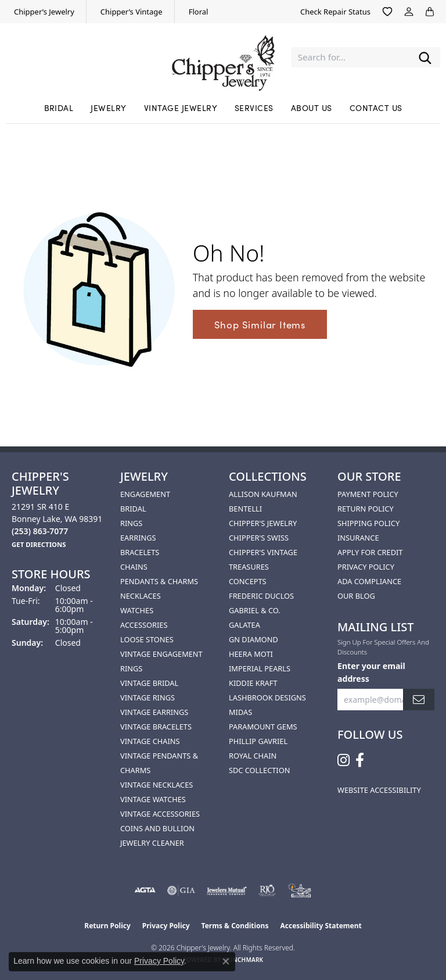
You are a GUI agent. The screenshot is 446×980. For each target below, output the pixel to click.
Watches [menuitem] (137, 610)
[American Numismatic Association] (300, 890)
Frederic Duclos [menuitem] (261, 596)
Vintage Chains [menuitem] (150, 741)
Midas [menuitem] (240, 712)
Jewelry (108, 108)
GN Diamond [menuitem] (253, 639)
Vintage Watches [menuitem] (153, 799)
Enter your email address (371, 672)
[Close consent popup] (226, 961)
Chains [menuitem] (134, 567)
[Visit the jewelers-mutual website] (227, 890)
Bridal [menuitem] (133, 509)
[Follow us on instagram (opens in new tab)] (344, 760)
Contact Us (376, 108)
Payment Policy (368, 494)
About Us (312, 108)
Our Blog (356, 596)
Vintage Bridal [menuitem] (149, 683)
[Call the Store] (40, 531)
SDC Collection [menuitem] (259, 770)
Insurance (358, 538)
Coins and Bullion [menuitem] (157, 828)
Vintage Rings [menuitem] (148, 698)
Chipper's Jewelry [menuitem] (263, 523)
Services (254, 108)
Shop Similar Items (260, 324)
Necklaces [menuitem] (141, 596)
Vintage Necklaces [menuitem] (157, 785)
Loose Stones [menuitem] (147, 639)
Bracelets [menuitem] (140, 552)
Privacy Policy (366, 567)
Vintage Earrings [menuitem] (154, 712)
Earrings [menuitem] (138, 538)
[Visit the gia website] (181, 890)
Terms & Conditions (235, 926)
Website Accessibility (379, 790)
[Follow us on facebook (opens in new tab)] (360, 760)
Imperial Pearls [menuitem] (260, 668)
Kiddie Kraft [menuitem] (253, 683)
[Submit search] (425, 57)
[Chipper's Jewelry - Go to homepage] (223, 58)
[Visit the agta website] (145, 890)
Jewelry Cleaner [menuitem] (152, 843)
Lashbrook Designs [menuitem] (267, 698)
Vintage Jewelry (181, 108)
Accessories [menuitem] (144, 625)
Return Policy (366, 509)
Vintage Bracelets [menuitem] (156, 727)
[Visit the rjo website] (267, 890)
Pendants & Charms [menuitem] (159, 581)
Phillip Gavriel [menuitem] (258, 741)
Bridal (59, 108)
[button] (387, 12)
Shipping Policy (368, 523)
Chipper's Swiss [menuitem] (259, 538)
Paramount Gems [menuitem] (263, 727)
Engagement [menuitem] (145, 494)
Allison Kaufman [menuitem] (263, 494)
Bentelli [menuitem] (245, 509)
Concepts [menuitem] (248, 581)
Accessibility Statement (321, 926)
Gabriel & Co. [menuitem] (255, 610)
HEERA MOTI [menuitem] (251, 654)
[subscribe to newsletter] (419, 700)
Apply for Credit (370, 552)
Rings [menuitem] (131, 523)
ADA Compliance (369, 581)
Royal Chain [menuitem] (253, 756)
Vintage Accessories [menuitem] (160, 814)
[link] (43, 12)
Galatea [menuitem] (244, 625)
